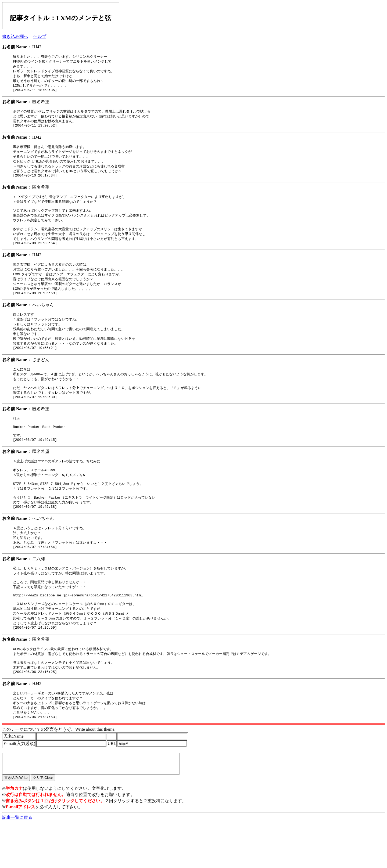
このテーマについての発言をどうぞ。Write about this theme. (59, 771)
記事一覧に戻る (17, 863)
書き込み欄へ (15, 36)
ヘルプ (40, 36)
